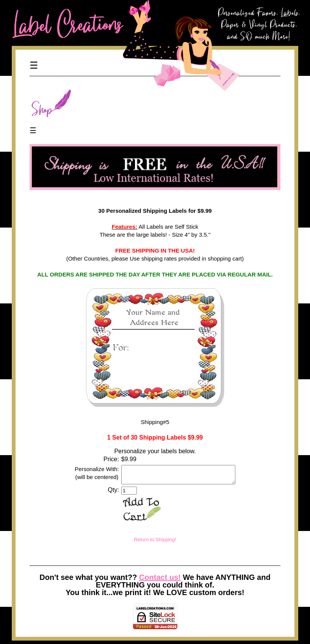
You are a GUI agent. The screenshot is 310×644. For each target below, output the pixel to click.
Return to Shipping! (155, 543)
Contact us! (160, 581)
